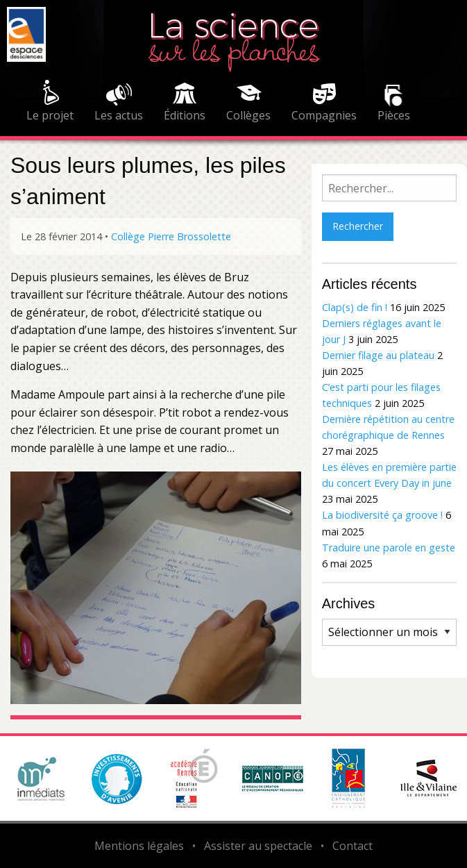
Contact (353, 846)
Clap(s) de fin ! (355, 307)
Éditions (185, 115)
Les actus (119, 115)
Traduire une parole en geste (389, 548)
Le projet (50, 115)
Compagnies (324, 115)
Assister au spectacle (258, 846)
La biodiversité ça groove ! (382, 515)
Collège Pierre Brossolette (171, 236)
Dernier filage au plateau (378, 355)
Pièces (394, 115)
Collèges (248, 115)
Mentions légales (139, 846)
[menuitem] (50, 103)
